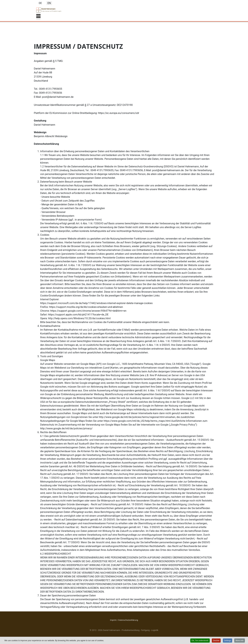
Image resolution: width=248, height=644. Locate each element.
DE (40, 3)
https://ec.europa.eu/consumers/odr (119, 113)
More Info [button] (240, 641)
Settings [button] (228, 641)
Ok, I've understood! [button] (200, 641)
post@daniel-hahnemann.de (58, 97)
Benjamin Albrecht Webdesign (51, 136)
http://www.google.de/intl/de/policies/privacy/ (66, 428)
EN (49, 3)
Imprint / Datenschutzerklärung (124, 620)
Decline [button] (216, 641)
